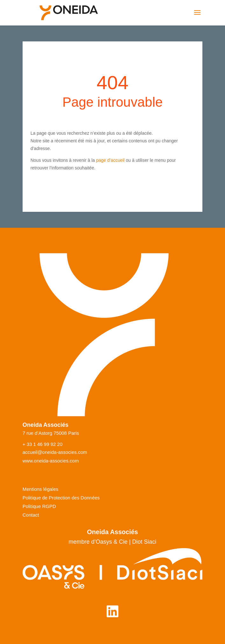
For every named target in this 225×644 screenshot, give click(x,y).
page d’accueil (110, 160)
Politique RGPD (39, 506)
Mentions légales (41, 489)
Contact (31, 515)
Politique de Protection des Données (61, 498)
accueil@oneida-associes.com (55, 452)
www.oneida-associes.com (51, 461)
